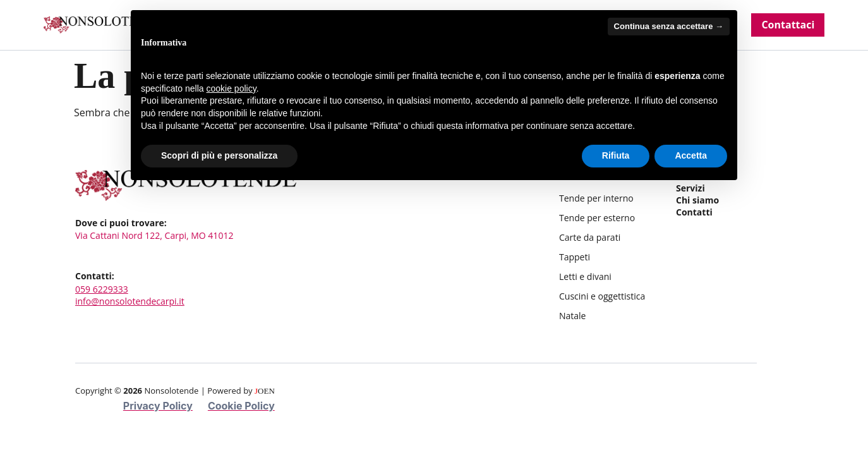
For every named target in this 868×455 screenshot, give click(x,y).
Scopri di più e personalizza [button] (219, 155)
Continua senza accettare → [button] (669, 26)
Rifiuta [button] (616, 155)
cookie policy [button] (232, 88)
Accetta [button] (691, 155)
